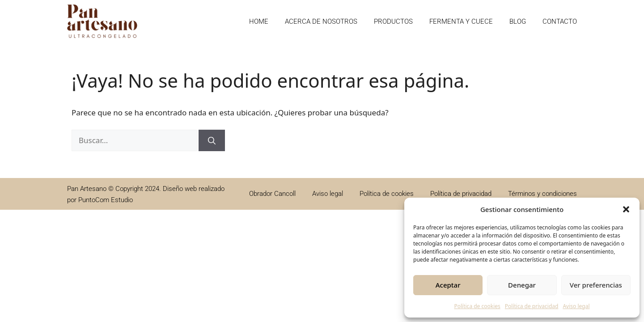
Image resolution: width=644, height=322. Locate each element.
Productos (393, 21)
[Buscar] (212, 140)
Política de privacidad (532, 306)
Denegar (522, 285)
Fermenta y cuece (461, 21)
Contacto (560, 21)
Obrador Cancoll (272, 194)
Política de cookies (477, 306)
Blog (518, 21)
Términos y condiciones (542, 194)
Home (259, 21)
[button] (626, 209)
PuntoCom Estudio (106, 200)
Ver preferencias (596, 285)
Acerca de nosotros (321, 21)
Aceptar (448, 285)
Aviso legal (576, 306)
